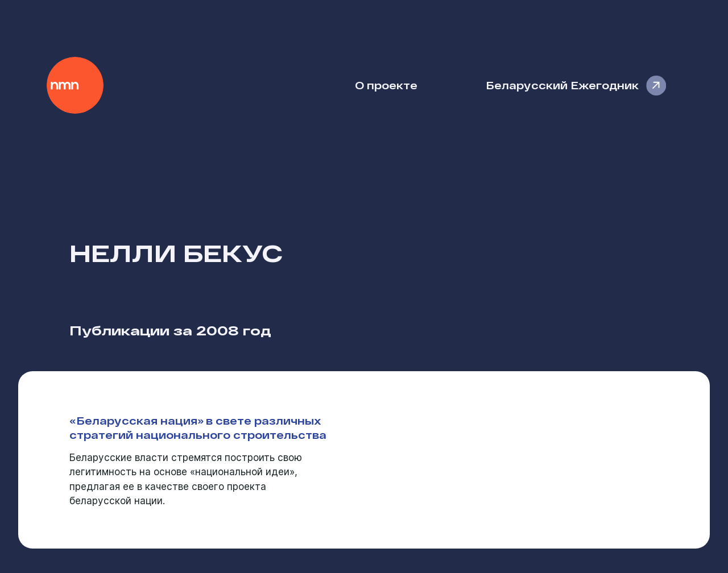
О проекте (386, 85)
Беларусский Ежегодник (562, 85)
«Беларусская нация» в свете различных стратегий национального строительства (198, 427)
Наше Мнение (75, 85)
